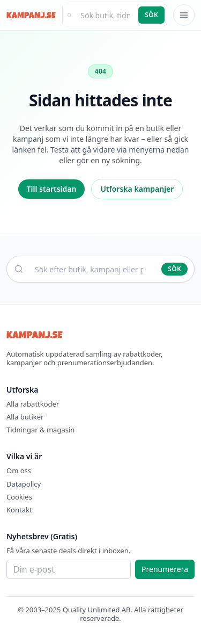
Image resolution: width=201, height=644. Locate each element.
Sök (151, 15)
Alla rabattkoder (33, 404)
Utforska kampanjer (137, 189)
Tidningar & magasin (40, 430)
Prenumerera (165, 569)
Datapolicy (24, 484)
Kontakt (19, 510)
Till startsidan (52, 189)
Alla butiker (25, 417)
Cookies (19, 497)
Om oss (19, 471)
